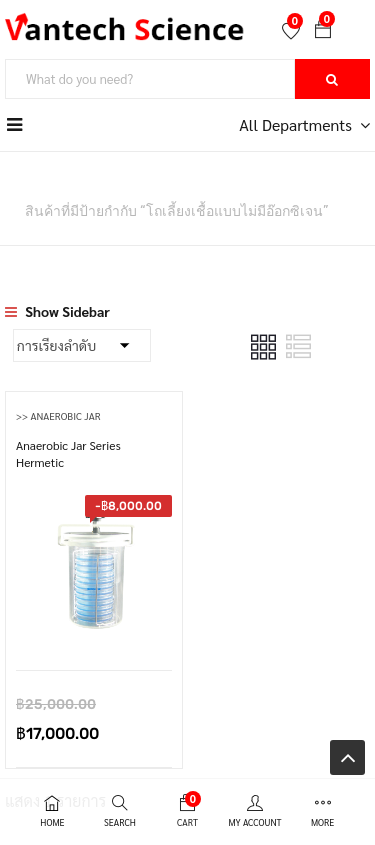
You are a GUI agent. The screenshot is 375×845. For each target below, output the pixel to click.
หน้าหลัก (30, 184)
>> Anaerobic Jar (58, 415)
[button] (323, 31)
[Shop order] (82, 346)
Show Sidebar (57, 311)
